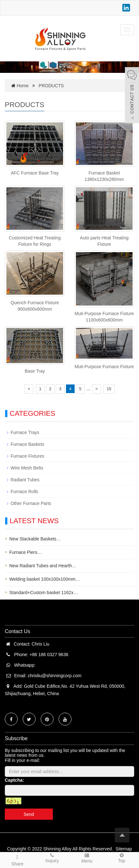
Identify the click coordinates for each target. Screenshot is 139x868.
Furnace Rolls (24, 492)
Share (17, 859)
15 (109, 389)
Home (23, 86)
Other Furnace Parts (31, 503)
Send (29, 814)
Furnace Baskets (27, 444)
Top (122, 858)
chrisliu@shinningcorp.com (55, 676)
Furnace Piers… (25, 552)
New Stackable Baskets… (35, 539)
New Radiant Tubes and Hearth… (43, 566)
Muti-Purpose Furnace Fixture (104, 367)
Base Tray (35, 371)
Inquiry (52, 858)
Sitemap (124, 849)
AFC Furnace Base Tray (35, 173)
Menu (87, 858)
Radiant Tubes (25, 480)
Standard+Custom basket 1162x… (44, 593)
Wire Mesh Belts (27, 468)
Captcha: (14, 780)
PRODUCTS (51, 86)
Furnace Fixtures (27, 456)
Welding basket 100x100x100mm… (45, 579)
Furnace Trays (25, 432)
